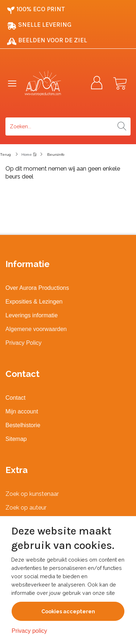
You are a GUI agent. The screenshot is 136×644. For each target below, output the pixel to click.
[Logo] (50, 83)
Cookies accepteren (68, 611)
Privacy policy (29, 631)
